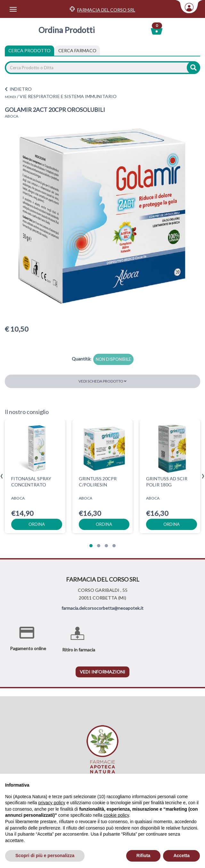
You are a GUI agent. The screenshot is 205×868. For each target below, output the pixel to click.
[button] (91, 546)
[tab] (77, 51)
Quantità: (82, 359)
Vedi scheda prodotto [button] (102, 381)
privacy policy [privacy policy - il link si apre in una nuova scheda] (52, 803)
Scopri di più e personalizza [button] (45, 856)
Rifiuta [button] (143, 856)
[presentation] (2, 476)
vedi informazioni (102, 672)
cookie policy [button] (116, 815)
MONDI (10, 97)
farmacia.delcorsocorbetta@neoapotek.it (102, 608)
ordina (37, 524)
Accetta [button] (181, 856)
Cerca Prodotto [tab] (29, 50)
